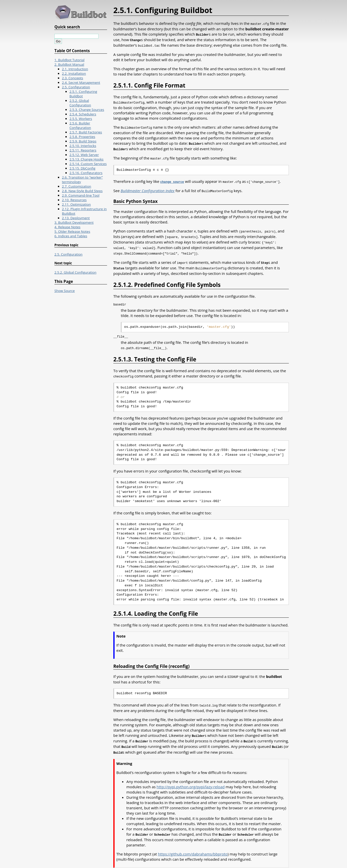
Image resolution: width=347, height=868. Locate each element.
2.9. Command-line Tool (81, 195)
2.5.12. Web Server (84, 155)
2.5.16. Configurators (86, 173)
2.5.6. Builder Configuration (80, 125)
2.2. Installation (74, 73)
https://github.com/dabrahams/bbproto (193, 847)
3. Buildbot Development (74, 222)
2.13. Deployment (76, 218)
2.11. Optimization (76, 204)
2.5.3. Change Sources (87, 110)
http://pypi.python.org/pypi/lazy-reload (191, 780)
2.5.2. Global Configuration (80, 103)
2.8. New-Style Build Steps (82, 191)
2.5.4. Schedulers (83, 114)
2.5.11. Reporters (83, 150)
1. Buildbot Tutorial (69, 60)
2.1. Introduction (75, 69)
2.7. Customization (77, 186)
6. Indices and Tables (71, 236)
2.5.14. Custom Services (88, 164)
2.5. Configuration (76, 87)
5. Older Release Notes (72, 231)
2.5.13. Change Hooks (86, 159)
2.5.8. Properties (82, 137)
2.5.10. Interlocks (83, 146)
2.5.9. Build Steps (83, 141)
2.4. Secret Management (81, 83)
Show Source (65, 291)
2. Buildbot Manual (69, 64)
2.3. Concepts (73, 78)
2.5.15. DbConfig (82, 168)
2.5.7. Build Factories (86, 132)
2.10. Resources (74, 200)
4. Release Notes (67, 227)
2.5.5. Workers (81, 119)
